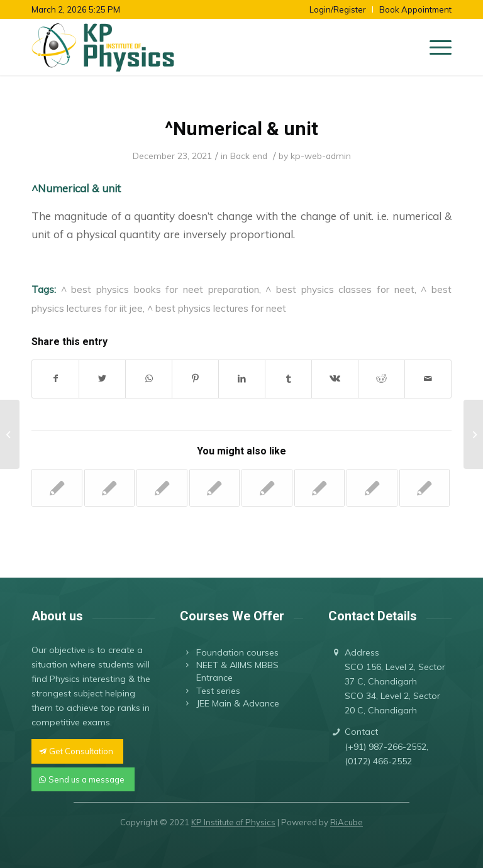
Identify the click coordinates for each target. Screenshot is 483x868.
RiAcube (347, 822)
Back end (249, 156)
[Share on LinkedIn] (242, 379)
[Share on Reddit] (381, 379)
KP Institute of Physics (233, 822)
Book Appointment (415, 9)
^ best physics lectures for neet (217, 308)
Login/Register (338, 9)
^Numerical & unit (241, 129)
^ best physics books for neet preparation (160, 289)
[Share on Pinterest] (195, 379)
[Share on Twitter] (102, 379)
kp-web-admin (321, 156)
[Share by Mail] (428, 379)
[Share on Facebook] (55, 379)
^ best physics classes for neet (340, 289)
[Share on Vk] (335, 379)
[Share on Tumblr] (288, 379)
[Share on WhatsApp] (149, 379)
